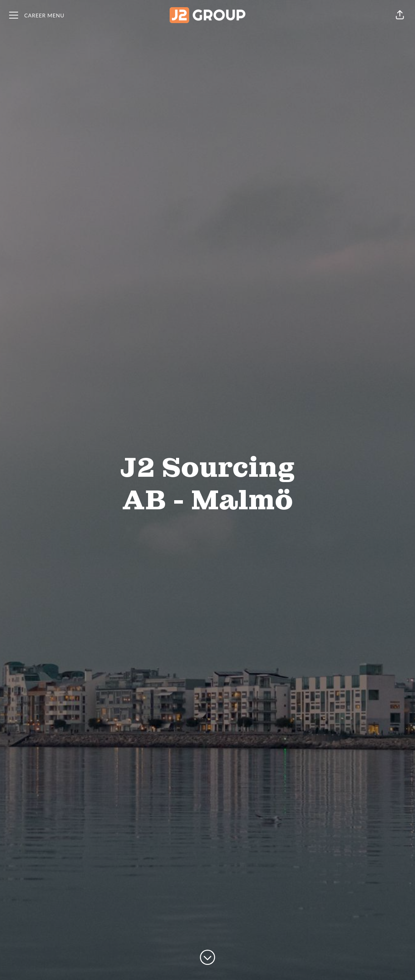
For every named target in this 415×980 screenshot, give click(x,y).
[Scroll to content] (207, 957)
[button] (400, 15)
